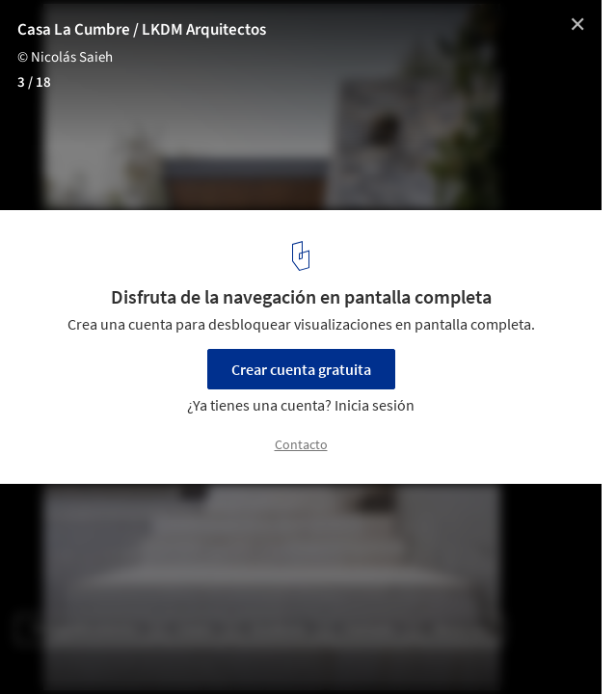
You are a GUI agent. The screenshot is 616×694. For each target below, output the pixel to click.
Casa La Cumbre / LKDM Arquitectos (142, 30)
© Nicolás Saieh (65, 57)
